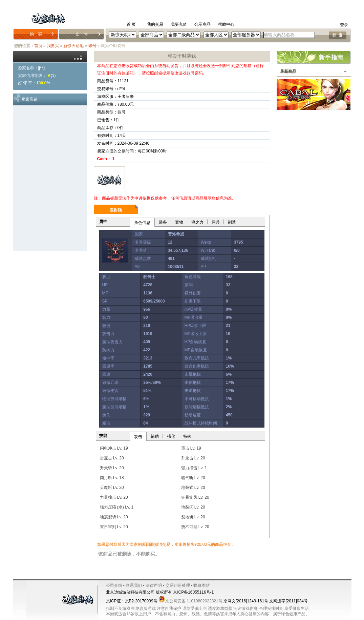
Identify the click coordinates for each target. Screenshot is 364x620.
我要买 (53, 46)
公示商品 (202, 24)
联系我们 (134, 585)
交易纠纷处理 (178, 585)
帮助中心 (226, 24)
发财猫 (116, 210)
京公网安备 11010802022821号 (190, 601)
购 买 (36, 34)
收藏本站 (201, 585)
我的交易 (155, 24)
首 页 (131, 24)
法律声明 (154, 585)
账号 (92, 46)
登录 (344, 25)
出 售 (82, 34)
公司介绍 (114, 585)
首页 (38, 46)
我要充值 (179, 24)
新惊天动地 (73, 46)
